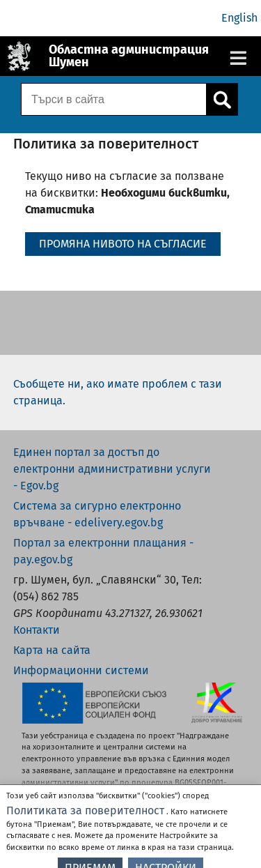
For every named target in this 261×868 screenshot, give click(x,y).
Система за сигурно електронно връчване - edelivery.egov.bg (97, 514)
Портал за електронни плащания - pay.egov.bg (103, 551)
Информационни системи (81, 670)
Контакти (37, 630)
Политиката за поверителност (85, 819)
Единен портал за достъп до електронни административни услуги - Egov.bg (112, 469)
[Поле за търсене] (112, 99)
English (239, 18)
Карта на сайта (52, 650)
